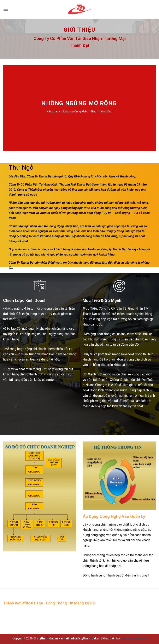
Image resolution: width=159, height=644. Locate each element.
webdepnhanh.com (134, 639)
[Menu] (6, 9)
